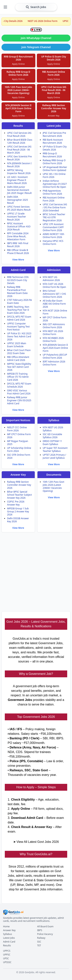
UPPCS (7, 951)
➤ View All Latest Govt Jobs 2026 (36, 842)
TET (39, 946)
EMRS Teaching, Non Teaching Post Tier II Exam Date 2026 (18, 310)
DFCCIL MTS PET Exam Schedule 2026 (19, 385)
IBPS (40, 930)
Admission (54, 270)
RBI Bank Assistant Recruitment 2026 (53, 141)
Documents (54, 475)
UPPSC (7, 955)
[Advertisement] (36, 571)
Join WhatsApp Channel (36, 38)
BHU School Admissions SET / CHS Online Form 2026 (54, 294)
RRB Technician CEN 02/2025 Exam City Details (18, 280)
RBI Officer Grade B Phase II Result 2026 (18, 252)
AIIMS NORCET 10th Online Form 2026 (54, 236)
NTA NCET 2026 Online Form (55, 312)
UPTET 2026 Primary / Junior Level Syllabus (55, 456)
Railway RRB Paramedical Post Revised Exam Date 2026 (17, 292)
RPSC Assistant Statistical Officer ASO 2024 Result (19, 226)
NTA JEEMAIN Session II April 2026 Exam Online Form (55, 348)
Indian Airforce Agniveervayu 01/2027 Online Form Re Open (55, 184)
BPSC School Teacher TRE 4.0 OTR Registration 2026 (54, 217)
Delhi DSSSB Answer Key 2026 (18, 520)
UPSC (6, 959)
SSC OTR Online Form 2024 (19, 456)
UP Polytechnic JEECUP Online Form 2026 (55, 356)
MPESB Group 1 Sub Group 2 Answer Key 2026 (18, 511)
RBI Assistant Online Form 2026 (54, 199)
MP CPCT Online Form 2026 (55, 319)
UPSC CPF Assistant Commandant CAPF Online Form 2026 (53, 227)
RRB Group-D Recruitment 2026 (52, 155)
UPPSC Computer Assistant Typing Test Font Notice (18, 327)
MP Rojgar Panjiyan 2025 (18, 443)
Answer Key (18, 475)
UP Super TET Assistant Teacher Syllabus (55, 449)
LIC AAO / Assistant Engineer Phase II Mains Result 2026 (17, 180)
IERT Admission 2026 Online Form (54, 363)
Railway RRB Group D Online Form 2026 (54, 162)
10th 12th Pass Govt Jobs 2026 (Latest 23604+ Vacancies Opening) (54, 486)
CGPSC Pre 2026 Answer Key (16, 503)
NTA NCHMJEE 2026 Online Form (53, 340)
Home (6, 927)
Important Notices (18, 420)
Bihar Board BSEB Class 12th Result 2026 (20, 141)
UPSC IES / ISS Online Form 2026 (54, 176)
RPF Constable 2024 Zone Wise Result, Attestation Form (18, 236)
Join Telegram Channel (36, 47)
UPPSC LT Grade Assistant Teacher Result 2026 (17, 217)
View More (18, 260)
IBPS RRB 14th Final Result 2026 (18, 245)
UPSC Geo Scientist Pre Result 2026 (19, 158)
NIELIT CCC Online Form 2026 (17, 429)
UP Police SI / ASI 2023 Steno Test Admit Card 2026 (19, 336)
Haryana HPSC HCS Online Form (53, 242)
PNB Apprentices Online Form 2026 (53, 192)
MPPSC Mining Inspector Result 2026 (19, 172)
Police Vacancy (45, 934)
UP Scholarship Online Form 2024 (19, 449)
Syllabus (54, 420)
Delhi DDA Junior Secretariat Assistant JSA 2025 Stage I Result (19, 190)
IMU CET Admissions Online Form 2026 (54, 326)
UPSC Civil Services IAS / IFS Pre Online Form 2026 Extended (55, 207)
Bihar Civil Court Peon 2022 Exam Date (19, 352)
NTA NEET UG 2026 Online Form (53, 333)
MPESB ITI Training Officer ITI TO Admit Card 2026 (18, 377)
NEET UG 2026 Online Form (47, 21)
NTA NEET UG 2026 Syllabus (53, 429)
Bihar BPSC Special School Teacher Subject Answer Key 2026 (19, 495)
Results (18, 126)
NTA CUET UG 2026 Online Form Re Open (54, 285)
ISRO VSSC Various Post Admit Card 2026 (19, 392)
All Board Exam (45, 927)
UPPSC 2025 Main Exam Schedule (17, 345)
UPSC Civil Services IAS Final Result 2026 (19, 134)
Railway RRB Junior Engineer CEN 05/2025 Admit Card (19, 400)
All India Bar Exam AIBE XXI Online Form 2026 (54, 304)
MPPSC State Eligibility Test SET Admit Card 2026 (19, 367)
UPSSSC (7, 962)
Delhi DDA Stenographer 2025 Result (17, 200)
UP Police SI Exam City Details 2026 (55, 148)
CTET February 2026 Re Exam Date (19, 301)
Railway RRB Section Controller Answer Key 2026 (19, 485)
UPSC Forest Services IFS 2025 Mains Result (19, 208)
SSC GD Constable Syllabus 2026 (53, 436)
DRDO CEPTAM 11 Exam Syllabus (52, 443)
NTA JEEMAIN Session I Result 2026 (19, 165)
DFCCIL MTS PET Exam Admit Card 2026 (19, 318)
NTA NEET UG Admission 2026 (51, 279)
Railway (41, 938)
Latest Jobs (54, 126)
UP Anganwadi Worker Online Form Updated (55, 169)
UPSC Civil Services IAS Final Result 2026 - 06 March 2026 (19, 150)
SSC (39, 942)
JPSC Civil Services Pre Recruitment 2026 (55, 134)
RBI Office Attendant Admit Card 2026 (18, 359)
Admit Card (18, 270)
